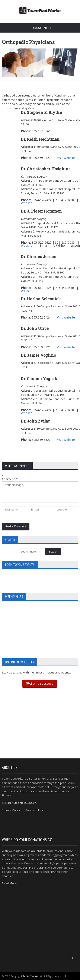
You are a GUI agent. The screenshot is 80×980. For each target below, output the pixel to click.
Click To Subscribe (40, 684)
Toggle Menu (40, 28)
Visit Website (66, 158)
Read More (9, 883)
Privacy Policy (11, 810)
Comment (10, 479)
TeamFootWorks (32, 976)
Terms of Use (34, 810)
